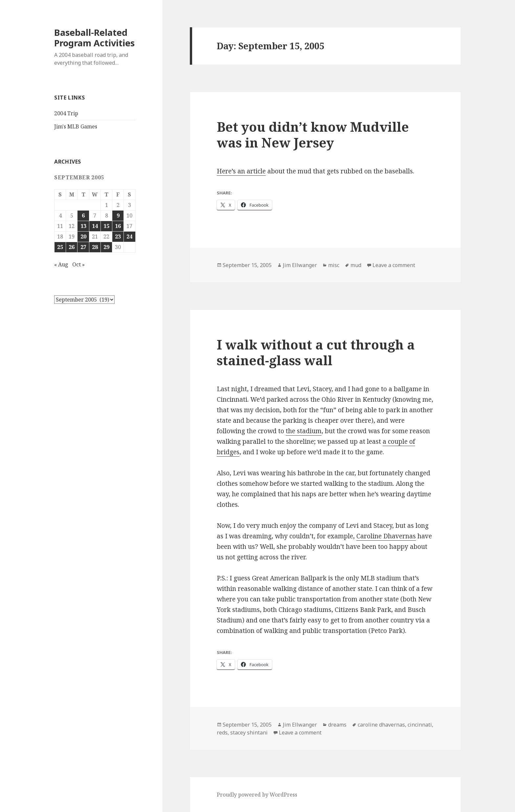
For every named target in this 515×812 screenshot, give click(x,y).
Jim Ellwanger (300, 265)
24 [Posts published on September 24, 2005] (129, 237)
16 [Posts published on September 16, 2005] (118, 226)
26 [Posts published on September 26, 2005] (72, 247)
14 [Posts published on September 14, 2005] (95, 226)
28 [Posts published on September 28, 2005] (95, 247)
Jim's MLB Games (76, 126)
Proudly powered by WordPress (257, 795)
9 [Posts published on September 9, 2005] (118, 215)
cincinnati (420, 725)
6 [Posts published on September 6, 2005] (83, 215)
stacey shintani (249, 733)
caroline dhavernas (381, 725)
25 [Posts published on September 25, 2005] (60, 247)
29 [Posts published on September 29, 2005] (106, 247)
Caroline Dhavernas (386, 536)
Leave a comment (394, 265)
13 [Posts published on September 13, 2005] (83, 226)
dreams (337, 725)
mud (356, 265)
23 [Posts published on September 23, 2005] (118, 237)
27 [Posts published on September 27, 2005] (83, 247)
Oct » (78, 264)
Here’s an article (241, 171)
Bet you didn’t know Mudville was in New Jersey (313, 135)
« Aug (61, 264)
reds (222, 733)
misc (334, 265)
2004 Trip (66, 113)
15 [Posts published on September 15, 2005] (106, 226)
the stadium (304, 431)
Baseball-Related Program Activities (94, 38)
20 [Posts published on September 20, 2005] (83, 237)
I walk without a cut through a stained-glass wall (316, 352)
